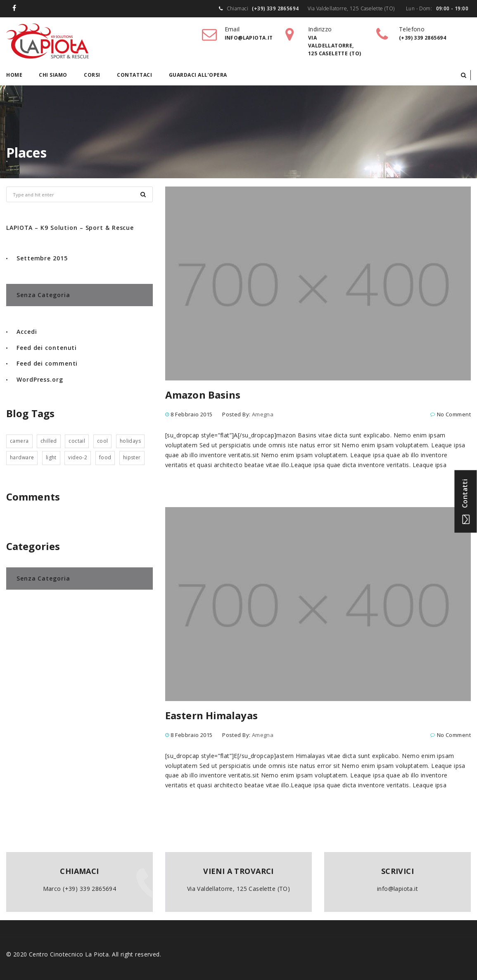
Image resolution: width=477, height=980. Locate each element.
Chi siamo (53, 75)
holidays (130, 441)
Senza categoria (43, 295)
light (51, 457)
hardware (22, 457)
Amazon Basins (203, 395)
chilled (49, 441)
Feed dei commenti (47, 363)
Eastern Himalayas (211, 715)
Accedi (27, 332)
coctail (77, 441)
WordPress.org (40, 379)
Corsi (92, 75)
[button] (464, 75)
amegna (263, 414)
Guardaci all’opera (198, 75)
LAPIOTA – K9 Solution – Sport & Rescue (70, 228)
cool (103, 441)
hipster (132, 457)
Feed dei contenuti (47, 348)
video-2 (78, 457)
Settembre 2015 (42, 258)
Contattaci (134, 75)
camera (19, 441)
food (105, 457)
